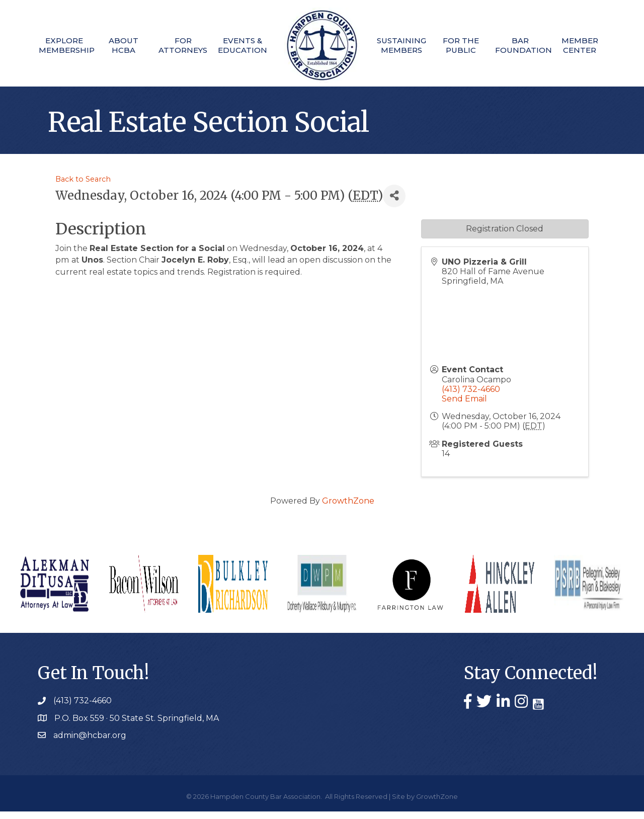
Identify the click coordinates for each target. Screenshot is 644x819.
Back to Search (83, 187)
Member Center (588, 46)
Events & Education (240, 46)
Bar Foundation (527, 46)
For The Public (465, 46)
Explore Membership (55, 46)
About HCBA (117, 46)
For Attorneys (179, 46)
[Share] (394, 203)
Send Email (464, 406)
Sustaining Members (404, 46)
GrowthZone (348, 508)
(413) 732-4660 (471, 397)
